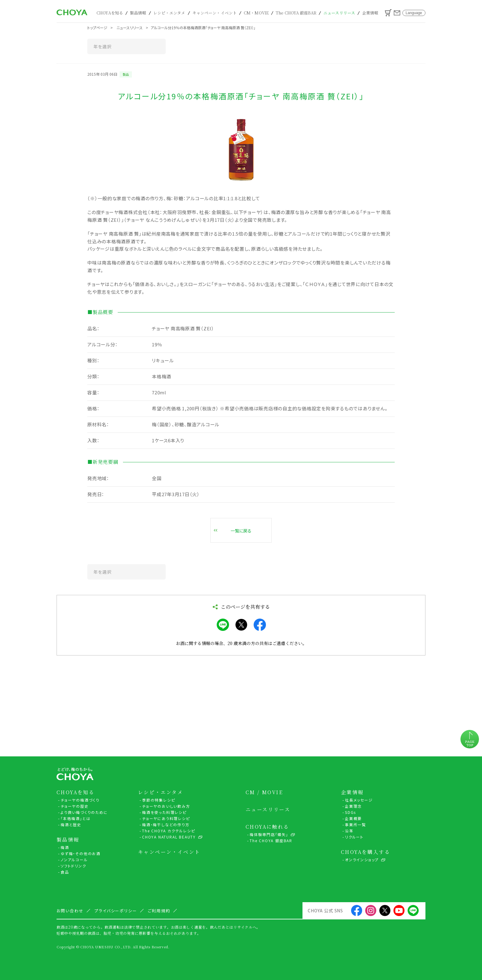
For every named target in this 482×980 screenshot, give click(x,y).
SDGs (350, 812)
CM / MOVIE (264, 792)
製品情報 (138, 13)
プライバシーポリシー (116, 911)
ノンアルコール (74, 860)
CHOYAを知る (110, 13)
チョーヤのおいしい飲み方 (166, 806)
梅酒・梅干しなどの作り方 (166, 825)
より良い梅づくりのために (84, 812)
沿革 (349, 831)
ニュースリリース (339, 13)
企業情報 (370, 13)
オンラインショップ (362, 860)
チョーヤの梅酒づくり (80, 800)
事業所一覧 (356, 825)
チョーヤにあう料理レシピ (166, 818)
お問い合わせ (397, 13)
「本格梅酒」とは (75, 818)
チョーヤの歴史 (75, 806)
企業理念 (353, 806)
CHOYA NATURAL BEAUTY (169, 837)
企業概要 (353, 818)
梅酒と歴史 (71, 825)
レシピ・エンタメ (169, 13)
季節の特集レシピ (158, 800)
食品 (65, 872)
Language (414, 13)
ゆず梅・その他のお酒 (81, 853)
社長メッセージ (359, 800)
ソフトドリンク (73, 866)
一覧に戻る (241, 531)
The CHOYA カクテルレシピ (169, 831)
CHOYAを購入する (365, 852)
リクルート (354, 837)
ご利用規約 (159, 911)
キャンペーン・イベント (215, 13)
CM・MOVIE (256, 13)
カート (388, 13)
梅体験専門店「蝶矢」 (269, 834)
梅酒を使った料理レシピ (164, 812)
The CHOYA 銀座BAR (296, 13)
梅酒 (65, 847)
